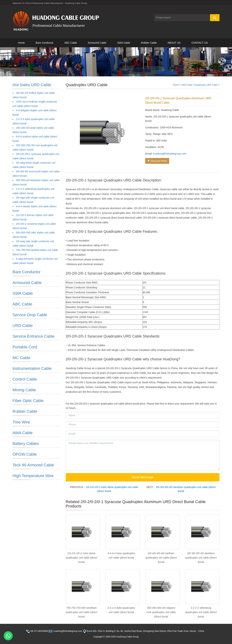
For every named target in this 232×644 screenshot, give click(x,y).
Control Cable (25, 379)
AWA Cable (23, 433)
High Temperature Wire (33, 476)
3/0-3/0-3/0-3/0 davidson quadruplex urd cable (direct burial (201, 558)
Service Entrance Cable (33, 336)
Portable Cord (25, 347)
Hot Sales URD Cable (32, 85)
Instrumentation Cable (32, 368)
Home (21, 43)
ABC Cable (71, 43)
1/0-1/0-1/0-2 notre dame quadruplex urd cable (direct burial (82, 558)
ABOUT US (174, 43)
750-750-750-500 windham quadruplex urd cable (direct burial (82, 612)
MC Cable (21, 358)
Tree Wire (21, 422)
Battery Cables (26, 444)
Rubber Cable (149, 43)
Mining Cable (24, 390)
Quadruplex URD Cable (206, 85)
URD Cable (187, 85)
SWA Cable (124, 43)
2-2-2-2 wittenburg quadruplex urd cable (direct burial (201, 612)
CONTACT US (200, 43)
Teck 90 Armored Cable (33, 465)
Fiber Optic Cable (28, 401)
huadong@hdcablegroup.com (170, 154)
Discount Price (157, 161)
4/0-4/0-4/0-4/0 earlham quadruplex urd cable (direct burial (161, 558)
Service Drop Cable (30, 315)
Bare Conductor (44, 43)
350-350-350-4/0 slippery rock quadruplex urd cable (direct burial (161, 612)
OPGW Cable (25, 454)
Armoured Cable (97, 43)
